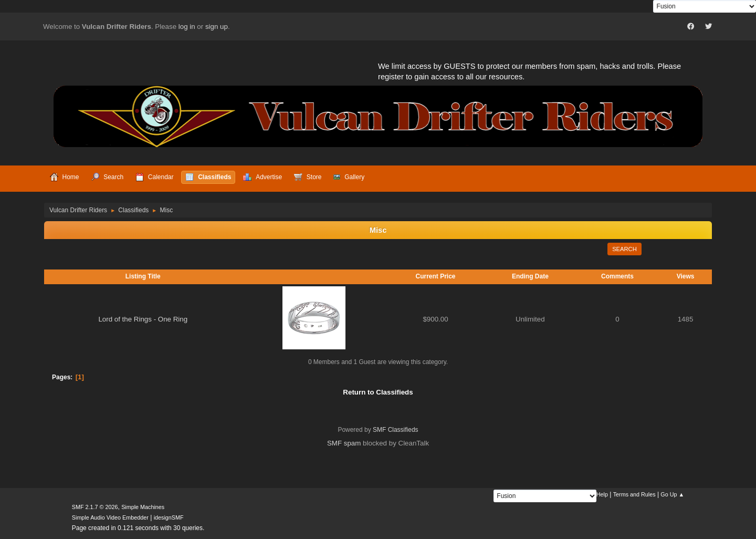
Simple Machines (143, 507)
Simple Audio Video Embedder (110, 517)
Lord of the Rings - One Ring (143, 319)
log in (187, 27)
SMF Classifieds (396, 430)
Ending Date (530, 276)
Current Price (436, 276)
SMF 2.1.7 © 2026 (95, 507)
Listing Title (143, 276)
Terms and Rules (634, 494)
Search (624, 249)
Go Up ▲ (672, 494)
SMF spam (344, 443)
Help (602, 494)
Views (686, 276)
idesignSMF (169, 517)
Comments (617, 276)
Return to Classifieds (378, 392)
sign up (217, 27)
